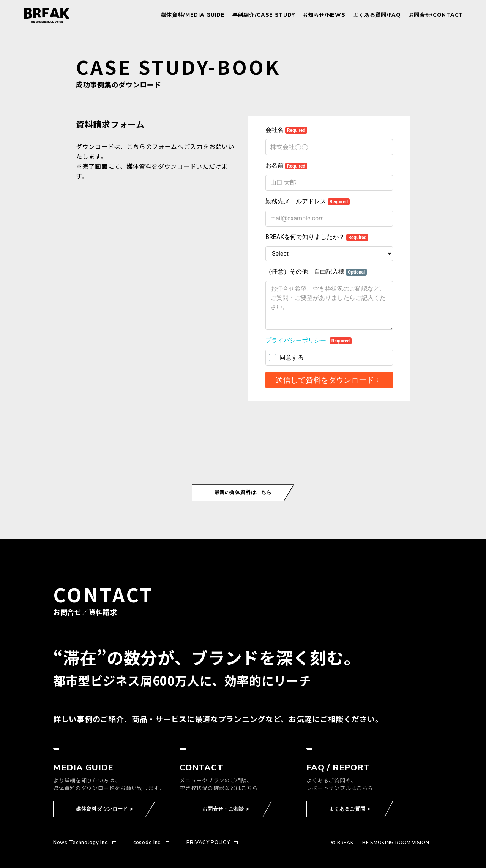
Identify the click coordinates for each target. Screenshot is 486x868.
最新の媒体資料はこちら (243, 493)
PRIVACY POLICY (208, 843)
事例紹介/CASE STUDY (264, 15)
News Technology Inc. (81, 843)
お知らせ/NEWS (324, 15)
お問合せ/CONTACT (436, 15)
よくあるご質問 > (350, 809)
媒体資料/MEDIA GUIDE (193, 15)
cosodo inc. (148, 843)
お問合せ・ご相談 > (226, 809)
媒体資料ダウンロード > (104, 809)
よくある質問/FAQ (377, 15)
